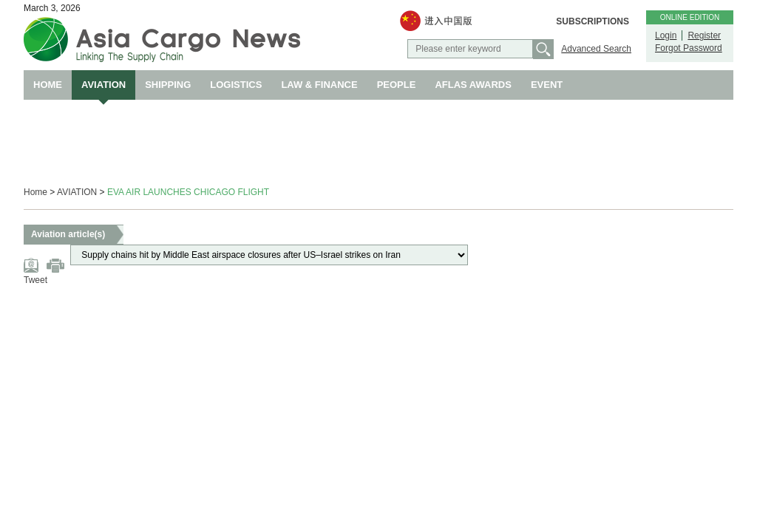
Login (666, 35)
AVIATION (103, 85)
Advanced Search (596, 49)
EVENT (547, 85)
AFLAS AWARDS (473, 85)
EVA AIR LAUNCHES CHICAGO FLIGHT (188, 192)
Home (35, 192)
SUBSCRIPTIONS (593, 21)
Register (704, 35)
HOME (48, 85)
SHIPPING (168, 85)
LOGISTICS (236, 85)
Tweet (35, 280)
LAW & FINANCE (319, 85)
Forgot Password (689, 48)
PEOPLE (397, 85)
